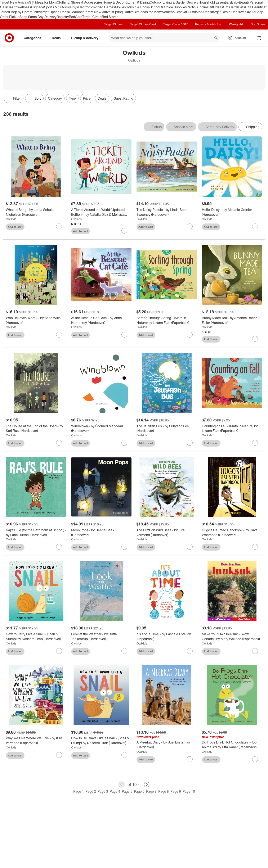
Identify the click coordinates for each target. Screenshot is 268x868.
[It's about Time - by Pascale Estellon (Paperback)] (167, 637)
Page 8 (164, 791)
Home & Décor (114, 2)
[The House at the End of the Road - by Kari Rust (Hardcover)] (36, 429)
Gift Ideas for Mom (43, 2)
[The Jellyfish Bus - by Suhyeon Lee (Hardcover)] (167, 429)
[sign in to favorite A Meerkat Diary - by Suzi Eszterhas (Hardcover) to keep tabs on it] (190, 759)
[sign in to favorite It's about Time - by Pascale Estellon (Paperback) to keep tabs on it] (190, 651)
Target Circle (92, 17)
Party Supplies (198, 7)
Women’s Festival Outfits (179, 12)
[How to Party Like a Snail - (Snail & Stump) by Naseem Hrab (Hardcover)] (36, 637)
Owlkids (11, 219)
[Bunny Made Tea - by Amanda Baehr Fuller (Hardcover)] (232, 320)
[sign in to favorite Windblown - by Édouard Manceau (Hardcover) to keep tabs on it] (124, 443)
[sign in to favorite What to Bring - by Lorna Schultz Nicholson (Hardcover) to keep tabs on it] (59, 226)
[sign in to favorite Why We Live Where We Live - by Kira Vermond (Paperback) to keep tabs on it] (59, 755)
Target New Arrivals (14, 2)
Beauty (244, 2)
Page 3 (103, 791)
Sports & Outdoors (58, 7)
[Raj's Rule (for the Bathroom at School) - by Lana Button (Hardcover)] (36, 533)
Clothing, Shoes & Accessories (80, 2)
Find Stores (110, 17)
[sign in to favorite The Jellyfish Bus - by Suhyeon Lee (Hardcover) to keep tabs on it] (190, 443)
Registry (63, 17)
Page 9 (176, 791)
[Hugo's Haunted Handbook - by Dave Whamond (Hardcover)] (232, 533)
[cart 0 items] (259, 38)
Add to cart (15, 227)
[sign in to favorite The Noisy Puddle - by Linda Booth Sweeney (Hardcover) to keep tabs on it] (190, 226)
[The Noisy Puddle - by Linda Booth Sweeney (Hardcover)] (167, 212)
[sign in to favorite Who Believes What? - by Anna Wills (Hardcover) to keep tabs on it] (59, 335)
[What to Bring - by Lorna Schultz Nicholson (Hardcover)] (36, 212)
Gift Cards (231, 7)
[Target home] (9, 38)
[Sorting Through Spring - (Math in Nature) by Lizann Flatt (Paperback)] (167, 320)
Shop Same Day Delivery (38, 17)
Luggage (38, 7)
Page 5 (127, 791)
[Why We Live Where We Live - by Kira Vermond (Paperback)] (36, 741)
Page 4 (115, 791)
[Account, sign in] (238, 38)
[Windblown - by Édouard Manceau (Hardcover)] (101, 429)
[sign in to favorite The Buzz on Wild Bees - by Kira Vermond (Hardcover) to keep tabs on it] (190, 547)
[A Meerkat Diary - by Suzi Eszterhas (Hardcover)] (167, 745)
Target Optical (50, 12)
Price (87, 98)
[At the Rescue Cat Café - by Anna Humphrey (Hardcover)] (101, 320)
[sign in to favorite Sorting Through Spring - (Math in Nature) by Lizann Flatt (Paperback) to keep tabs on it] (190, 335)
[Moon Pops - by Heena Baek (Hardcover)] (101, 533)
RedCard (76, 17)
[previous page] (121, 785)
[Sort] (34, 98)
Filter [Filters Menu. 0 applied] (14, 98)
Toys (75, 7)
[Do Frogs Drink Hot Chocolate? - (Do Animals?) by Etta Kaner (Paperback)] (232, 745)
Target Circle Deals (226, 12)
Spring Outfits (123, 12)
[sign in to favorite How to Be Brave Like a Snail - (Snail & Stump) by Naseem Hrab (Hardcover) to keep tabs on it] (124, 755)
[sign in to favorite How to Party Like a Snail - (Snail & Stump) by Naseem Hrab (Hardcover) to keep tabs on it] (59, 651)
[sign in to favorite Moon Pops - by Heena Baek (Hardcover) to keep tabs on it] (124, 547)
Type (72, 98)
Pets (242, 7)
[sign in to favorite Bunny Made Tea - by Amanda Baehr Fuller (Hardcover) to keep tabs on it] (255, 339)
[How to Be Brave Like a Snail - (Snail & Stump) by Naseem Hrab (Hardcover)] (101, 741)
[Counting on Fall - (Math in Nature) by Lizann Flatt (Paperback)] (232, 429)
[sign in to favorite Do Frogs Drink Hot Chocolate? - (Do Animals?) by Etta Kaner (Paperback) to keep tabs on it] (255, 759)
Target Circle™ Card (143, 24)
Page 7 (151, 791)
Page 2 (91, 791)
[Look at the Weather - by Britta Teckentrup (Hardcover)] (101, 637)
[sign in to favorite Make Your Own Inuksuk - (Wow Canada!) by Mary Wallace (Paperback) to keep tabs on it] (255, 651)
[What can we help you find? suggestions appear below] (164, 38)
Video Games (105, 7)
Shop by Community (24, 12)
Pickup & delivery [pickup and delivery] (86, 38)
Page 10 (189, 791)
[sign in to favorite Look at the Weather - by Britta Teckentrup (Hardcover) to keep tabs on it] (124, 651)
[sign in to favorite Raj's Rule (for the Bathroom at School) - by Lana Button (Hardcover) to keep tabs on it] (59, 547)
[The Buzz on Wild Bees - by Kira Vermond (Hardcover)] (167, 533)
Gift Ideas (216, 7)
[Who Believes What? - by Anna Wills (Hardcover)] (36, 320)
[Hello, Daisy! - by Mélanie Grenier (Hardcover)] (232, 212)
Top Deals (204, 12)
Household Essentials (215, 2)
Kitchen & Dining (137, 2)
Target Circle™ (113, 24)
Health (12, 7)
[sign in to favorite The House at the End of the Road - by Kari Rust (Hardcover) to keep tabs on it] (59, 443)
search (216, 38)
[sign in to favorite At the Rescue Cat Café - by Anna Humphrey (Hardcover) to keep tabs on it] (124, 335)
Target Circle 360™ (175, 24)
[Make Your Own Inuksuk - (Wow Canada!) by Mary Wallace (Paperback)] (232, 637)
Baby (235, 2)
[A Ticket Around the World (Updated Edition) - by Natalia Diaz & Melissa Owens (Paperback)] (101, 212)
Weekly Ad (248, 12)
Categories (34, 38)
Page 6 (139, 791)
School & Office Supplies (168, 7)
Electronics (86, 7)
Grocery (193, 2)
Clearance (77, 12)
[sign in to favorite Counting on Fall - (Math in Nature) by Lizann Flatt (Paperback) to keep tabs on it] (255, 443)
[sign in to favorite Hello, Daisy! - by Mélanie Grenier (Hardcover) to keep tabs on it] (255, 226)
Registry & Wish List (208, 24)
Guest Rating (123, 98)
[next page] (147, 785)
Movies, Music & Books (132, 7)
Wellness (24, 7)
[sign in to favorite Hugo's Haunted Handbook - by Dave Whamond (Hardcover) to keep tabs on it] (255, 547)
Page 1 (79, 791)
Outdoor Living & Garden (168, 2)
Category (55, 98)
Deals (65, 12)
